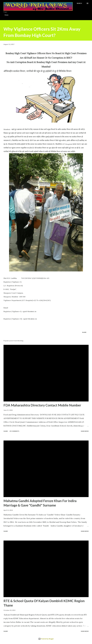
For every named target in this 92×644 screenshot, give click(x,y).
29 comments (14, 431)
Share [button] (84, 332)
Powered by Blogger (46, 639)
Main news (85, 431)
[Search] (79, 3)
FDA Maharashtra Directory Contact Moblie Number (42, 405)
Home (6, 15)
